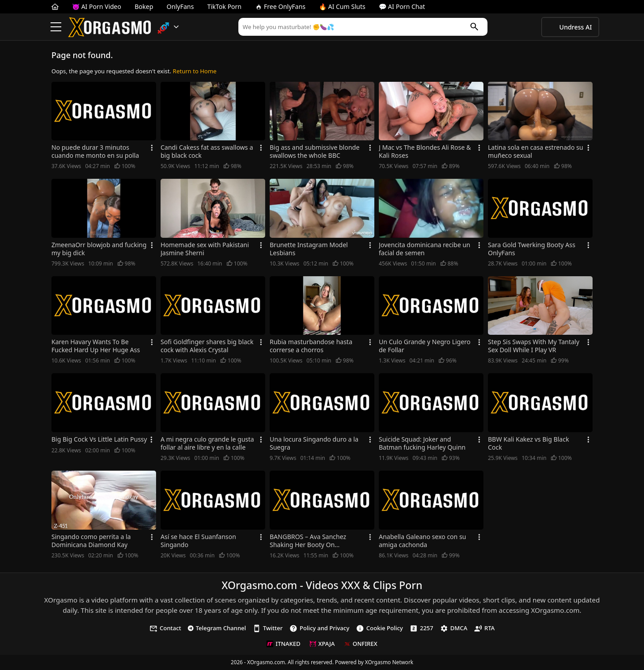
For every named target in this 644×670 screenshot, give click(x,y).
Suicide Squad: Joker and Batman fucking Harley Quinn (422, 443)
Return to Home (195, 71)
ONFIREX (361, 644)
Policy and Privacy (319, 628)
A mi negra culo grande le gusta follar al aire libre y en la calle (207, 443)
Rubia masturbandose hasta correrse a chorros (311, 346)
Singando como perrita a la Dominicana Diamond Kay (91, 541)
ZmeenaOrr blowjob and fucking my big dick (99, 249)
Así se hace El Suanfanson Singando (198, 541)
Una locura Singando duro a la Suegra (314, 443)
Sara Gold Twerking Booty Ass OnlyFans (532, 249)
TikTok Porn (224, 6)
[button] (168, 27)
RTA (484, 628)
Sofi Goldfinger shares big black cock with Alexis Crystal (207, 346)
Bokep (144, 6)
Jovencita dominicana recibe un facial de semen (425, 249)
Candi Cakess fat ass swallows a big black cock (207, 152)
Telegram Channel (217, 628)
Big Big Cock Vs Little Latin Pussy (99, 439)
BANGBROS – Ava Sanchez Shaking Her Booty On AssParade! (308, 541)
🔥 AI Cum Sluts (342, 6)
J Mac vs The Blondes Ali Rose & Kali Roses (425, 152)
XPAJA (322, 644)
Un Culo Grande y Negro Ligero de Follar (425, 346)
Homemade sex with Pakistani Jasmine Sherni (205, 249)
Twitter (268, 628)
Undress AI (576, 27)
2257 (422, 628)
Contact (165, 628)
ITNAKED (283, 644)
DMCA (454, 628)
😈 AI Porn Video (97, 6)
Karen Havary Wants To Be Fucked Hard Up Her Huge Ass (96, 346)
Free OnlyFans (280, 6)
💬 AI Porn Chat (402, 6)
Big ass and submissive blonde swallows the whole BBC (315, 152)
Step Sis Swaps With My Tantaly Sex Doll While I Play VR (534, 346)
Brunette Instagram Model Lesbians (309, 249)
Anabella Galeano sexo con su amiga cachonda (422, 541)
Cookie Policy (379, 628)
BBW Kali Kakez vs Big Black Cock (528, 443)
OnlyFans (180, 6)
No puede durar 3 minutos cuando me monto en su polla (95, 152)
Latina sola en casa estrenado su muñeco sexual (536, 152)
